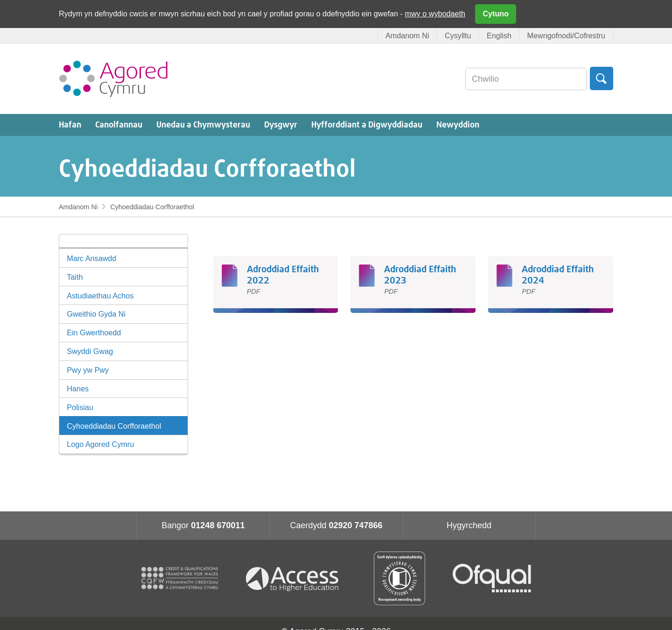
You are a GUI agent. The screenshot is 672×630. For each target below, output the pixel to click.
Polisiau (80, 407)
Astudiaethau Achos (100, 296)
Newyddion (458, 125)
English (499, 35)
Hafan (70, 125)
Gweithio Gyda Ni (96, 314)
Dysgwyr (281, 125)
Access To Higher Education (296, 578)
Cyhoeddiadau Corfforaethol (114, 426)
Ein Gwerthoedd (94, 333)
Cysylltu (458, 35)
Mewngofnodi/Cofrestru (566, 35)
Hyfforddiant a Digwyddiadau (367, 125)
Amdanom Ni (407, 35)
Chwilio (602, 78)
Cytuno (496, 14)
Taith (75, 277)
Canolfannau (119, 125)
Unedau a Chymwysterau (203, 125)
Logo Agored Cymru (100, 444)
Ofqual (492, 578)
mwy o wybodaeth (435, 14)
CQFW (180, 578)
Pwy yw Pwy (88, 370)
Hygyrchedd (469, 525)
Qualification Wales (399, 578)
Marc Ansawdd (91, 258)
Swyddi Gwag (90, 351)
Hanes (78, 389)
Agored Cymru (113, 79)
